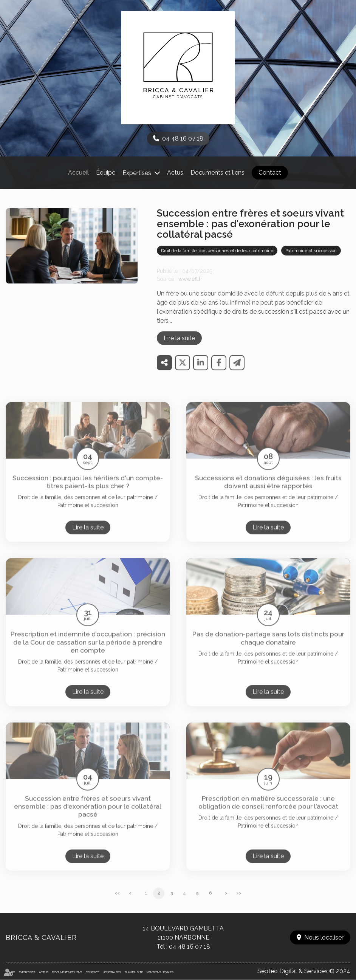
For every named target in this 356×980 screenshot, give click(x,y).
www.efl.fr (190, 287)
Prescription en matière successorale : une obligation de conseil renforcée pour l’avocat (268, 811)
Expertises (137, 173)
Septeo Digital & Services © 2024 (304, 971)
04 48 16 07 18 (183, 139)
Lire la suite (179, 346)
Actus (175, 173)
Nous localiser (324, 937)
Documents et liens (217, 173)
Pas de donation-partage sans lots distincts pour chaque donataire (268, 646)
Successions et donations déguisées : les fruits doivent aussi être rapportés (268, 490)
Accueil (78, 173)
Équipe (106, 173)
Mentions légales (160, 972)
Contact (270, 173)
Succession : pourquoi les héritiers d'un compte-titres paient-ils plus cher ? (88, 490)
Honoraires (112, 972)
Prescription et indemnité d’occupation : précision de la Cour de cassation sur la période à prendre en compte (88, 650)
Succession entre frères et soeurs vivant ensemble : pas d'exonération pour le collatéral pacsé (88, 815)
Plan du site (134, 972)
